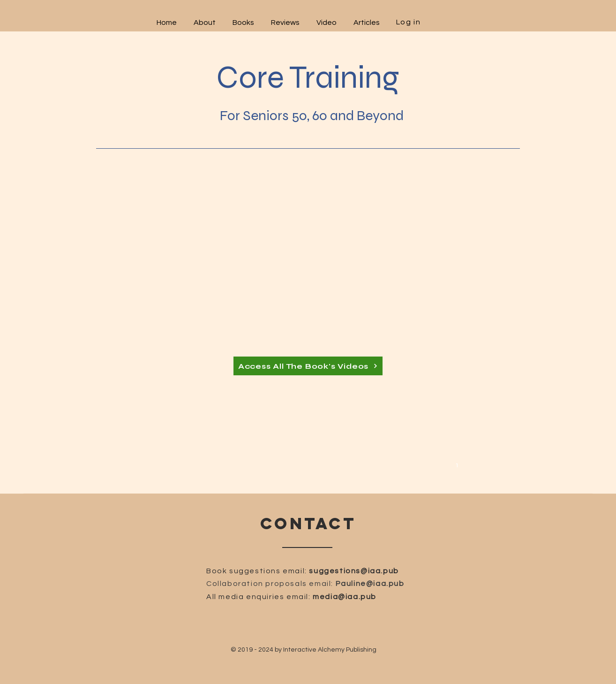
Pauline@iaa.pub (370, 584)
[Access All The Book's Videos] (308, 366)
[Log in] (409, 22)
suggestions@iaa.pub (354, 571)
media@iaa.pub (345, 597)
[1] (458, 464)
